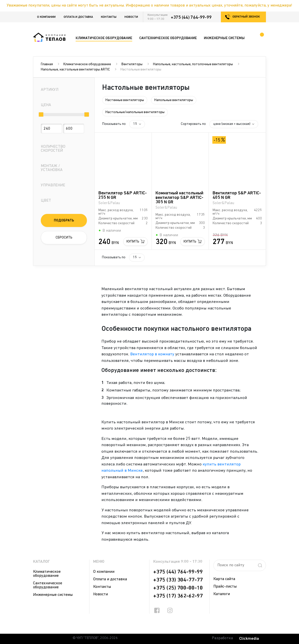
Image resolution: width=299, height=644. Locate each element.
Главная (47, 64)
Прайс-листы (225, 587)
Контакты (109, 17)
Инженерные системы (53, 595)
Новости (131, 17)
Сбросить (64, 238)
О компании (46, 17)
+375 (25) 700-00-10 (178, 588)
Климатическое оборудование (87, 64)
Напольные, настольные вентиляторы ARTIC (75, 70)
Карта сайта (224, 579)
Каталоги (222, 594)
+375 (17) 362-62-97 (178, 596)
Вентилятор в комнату (152, 354)
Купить (133, 242)
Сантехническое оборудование (48, 585)
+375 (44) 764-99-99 (191, 18)
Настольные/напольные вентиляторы (135, 112)
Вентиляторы (132, 64)
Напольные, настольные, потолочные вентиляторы (193, 64)
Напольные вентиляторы (174, 100)
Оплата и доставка (78, 17)
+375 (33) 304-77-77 (178, 580)
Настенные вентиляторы (125, 100)
